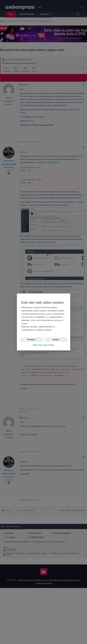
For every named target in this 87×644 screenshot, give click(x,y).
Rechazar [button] (31, 340)
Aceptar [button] (56, 340)
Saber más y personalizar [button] (43, 345)
